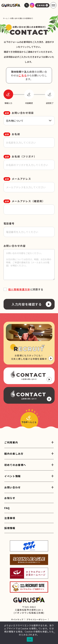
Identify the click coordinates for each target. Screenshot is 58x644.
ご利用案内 (11, 442)
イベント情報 (13, 476)
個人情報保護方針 (19, 289)
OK (30, 639)
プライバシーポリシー (37, 619)
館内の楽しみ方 (14, 454)
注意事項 (10, 518)
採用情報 (10, 528)
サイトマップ (17, 619)
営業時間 (42, 5)
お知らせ (10, 498)
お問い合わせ (13, 487)
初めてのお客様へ (15, 465)
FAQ (7, 508)
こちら (23, 75)
